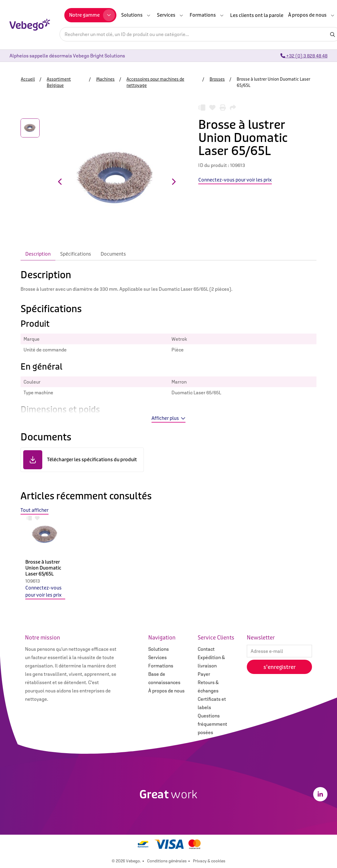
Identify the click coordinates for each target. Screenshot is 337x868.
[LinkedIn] (320, 794)
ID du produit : (214, 165)
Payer (204, 674)
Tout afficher (35, 510)
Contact (206, 649)
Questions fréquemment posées (212, 724)
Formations (161, 666)
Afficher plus (168, 418)
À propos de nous (166, 691)
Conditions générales (167, 861)
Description (38, 254)
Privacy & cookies (209, 861)
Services (157, 657)
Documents (113, 254)
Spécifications (76, 254)
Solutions (159, 649)
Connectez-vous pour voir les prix (43, 591)
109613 (33, 581)
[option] (45, 562)
